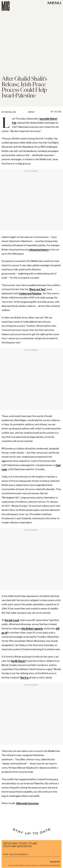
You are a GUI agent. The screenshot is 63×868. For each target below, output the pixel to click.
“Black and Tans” (38, 289)
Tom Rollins (10, 112)
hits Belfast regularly (32, 629)
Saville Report (18, 661)
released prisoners (39, 250)
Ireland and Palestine (30, 293)
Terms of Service (45, 865)
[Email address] (31, 854)
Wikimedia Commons (27, 803)
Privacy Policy (56, 865)
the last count (12, 620)
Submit (55, 861)
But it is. (25, 678)
